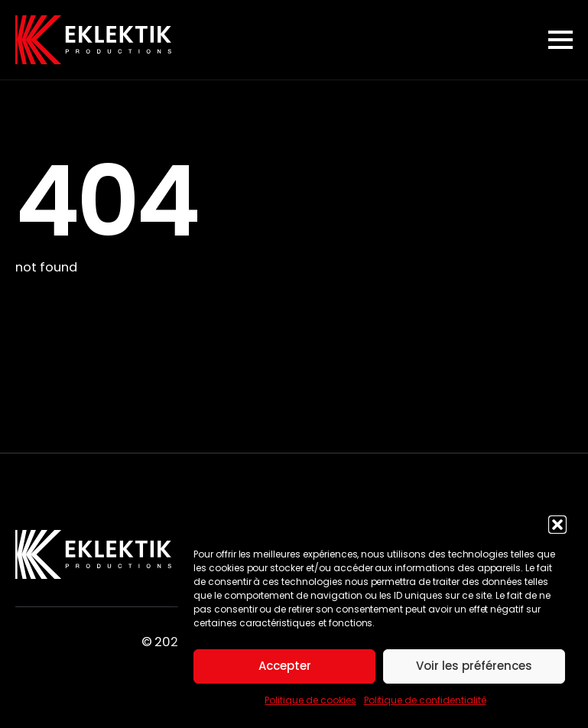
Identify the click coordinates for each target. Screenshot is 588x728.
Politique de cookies (310, 700)
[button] (557, 525)
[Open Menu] (560, 40)
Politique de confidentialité (425, 700)
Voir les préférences (474, 666)
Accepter (285, 666)
